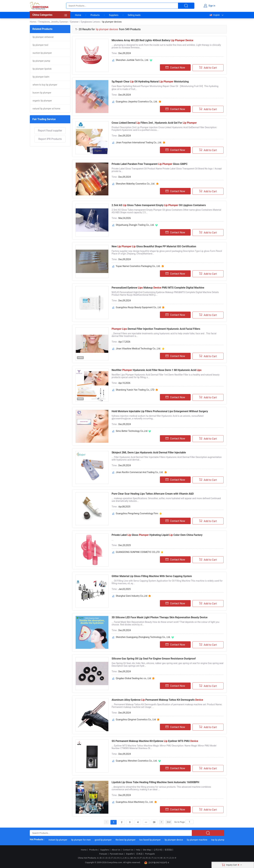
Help (138, 850)
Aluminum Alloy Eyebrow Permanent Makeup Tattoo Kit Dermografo (157, 700)
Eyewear (74, 22)
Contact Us (128, 850)
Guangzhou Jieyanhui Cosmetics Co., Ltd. (137, 102)
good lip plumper (106, 840)
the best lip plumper (128, 840)
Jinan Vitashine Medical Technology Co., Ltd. (138, 349)
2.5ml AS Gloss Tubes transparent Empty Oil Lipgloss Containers (159, 205)
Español (130, 854)
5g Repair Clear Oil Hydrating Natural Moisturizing (150, 82)
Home (78, 15)
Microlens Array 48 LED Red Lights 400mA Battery (152, 40)
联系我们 (169, 850)
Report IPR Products (50, 139)
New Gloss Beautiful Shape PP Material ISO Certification (154, 246)
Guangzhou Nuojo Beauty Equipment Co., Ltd (138, 307)
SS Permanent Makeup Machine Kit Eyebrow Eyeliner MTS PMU (155, 741)
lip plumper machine (200, 840)
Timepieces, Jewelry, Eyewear (53, 22)
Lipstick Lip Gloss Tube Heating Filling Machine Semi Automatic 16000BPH (155, 782)
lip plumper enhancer (43, 37)
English (214, 15)
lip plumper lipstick (42, 69)
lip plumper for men (84, 840)
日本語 (139, 854)
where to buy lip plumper (45, 85)
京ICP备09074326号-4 (157, 863)
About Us (116, 850)
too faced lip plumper (153, 840)
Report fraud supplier (50, 131)
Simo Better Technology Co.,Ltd (132, 431)
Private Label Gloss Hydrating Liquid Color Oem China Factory (157, 535)
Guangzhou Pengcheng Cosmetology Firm (137, 513)
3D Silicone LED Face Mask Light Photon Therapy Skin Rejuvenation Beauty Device (160, 617)
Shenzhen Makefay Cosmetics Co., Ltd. (135, 184)
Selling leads (134, 15)
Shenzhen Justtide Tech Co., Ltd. (132, 60)
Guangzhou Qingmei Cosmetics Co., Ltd (136, 720)
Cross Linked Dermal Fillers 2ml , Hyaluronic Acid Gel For (154, 123)
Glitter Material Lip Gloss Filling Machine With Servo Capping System (152, 576)
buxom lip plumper (42, 93)
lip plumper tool (40, 45)
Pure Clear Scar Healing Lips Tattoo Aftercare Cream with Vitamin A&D (153, 494)
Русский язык (117, 854)
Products (95, 15)
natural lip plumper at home (46, 109)
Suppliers (114, 15)
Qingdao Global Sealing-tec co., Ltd (133, 678)
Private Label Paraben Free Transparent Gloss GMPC (150, 164)
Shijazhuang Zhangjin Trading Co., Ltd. (135, 225)
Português (150, 854)
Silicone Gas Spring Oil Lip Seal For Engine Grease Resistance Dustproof (154, 659)
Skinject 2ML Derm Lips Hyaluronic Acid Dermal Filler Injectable (149, 452)
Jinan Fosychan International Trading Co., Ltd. (139, 142)
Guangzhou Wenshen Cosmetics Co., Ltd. (137, 761)
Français (103, 854)
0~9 (174, 858)
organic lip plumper (42, 101)
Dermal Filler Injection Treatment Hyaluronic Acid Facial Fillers (156, 329)
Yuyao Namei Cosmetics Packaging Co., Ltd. (138, 266)
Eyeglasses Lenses (90, 22)
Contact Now (175, 68)
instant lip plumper (61, 840)
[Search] (190, 822)
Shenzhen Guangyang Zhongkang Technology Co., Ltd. (143, 637)
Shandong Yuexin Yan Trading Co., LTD (135, 390)
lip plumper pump (41, 61)
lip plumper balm (41, 77)
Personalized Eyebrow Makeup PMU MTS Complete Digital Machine (158, 288)
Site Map (147, 850)
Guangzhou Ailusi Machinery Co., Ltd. (135, 802)
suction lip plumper (42, 53)
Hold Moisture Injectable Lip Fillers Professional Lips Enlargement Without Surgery (160, 411)
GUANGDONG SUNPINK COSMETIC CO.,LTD (138, 552)
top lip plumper (222, 840)
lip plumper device (176, 840)
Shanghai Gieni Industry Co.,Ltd (132, 596)
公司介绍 (158, 850)
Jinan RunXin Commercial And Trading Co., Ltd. (140, 472)
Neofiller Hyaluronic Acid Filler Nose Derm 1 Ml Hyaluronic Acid (157, 370)
